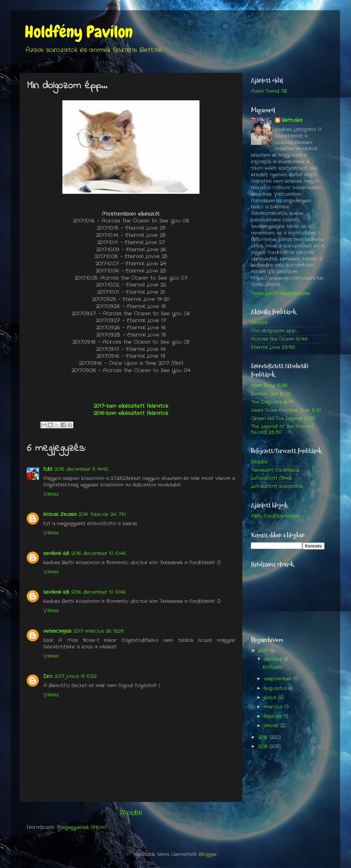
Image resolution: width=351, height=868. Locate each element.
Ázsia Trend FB (269, 91)
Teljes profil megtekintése (281, 294)
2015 (264, 747)
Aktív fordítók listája (275, 516)
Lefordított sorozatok (277, 486)
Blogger (208, 854)
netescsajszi (57, 631)
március (274, 707)
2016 (264, 737)
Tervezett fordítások (275, 470)
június (271, 698)
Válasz (51, 494)
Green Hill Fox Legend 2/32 (283, 419)
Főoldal (131, 813)
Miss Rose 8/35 (269, 386)
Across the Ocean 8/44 (279, 339)
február (274, 716)
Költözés (273, 667)
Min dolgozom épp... (274, 331)
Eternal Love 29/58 (273, 347)
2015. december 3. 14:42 (81, 469)
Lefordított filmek (271, 478)
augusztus (276, 688)
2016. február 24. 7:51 (102, 514)
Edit (48, 469)
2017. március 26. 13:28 (98, 631)
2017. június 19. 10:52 (76, 676)
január (272, 726)
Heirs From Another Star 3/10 (286, 410)
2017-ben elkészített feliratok (131, 406)
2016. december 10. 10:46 (99, 553)
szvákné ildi (56, 553)
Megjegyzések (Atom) (82, 827)
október (274, 659)
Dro (48, 676)
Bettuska (292, 121)
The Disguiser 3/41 (272, 402)
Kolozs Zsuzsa (60, 514)
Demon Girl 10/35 (271, 394)
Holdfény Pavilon (79, 32)
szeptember (279, 679)
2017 (264, 651)
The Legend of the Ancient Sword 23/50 (282, 429)
